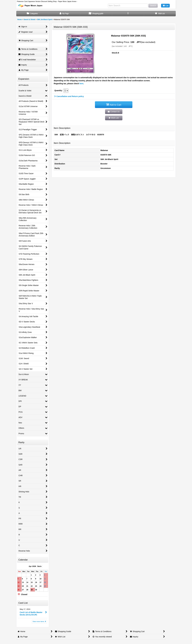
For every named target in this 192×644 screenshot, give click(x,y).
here (81, 84)
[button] (128, 14)
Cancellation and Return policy (69, 96)
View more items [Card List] (39, 622)
